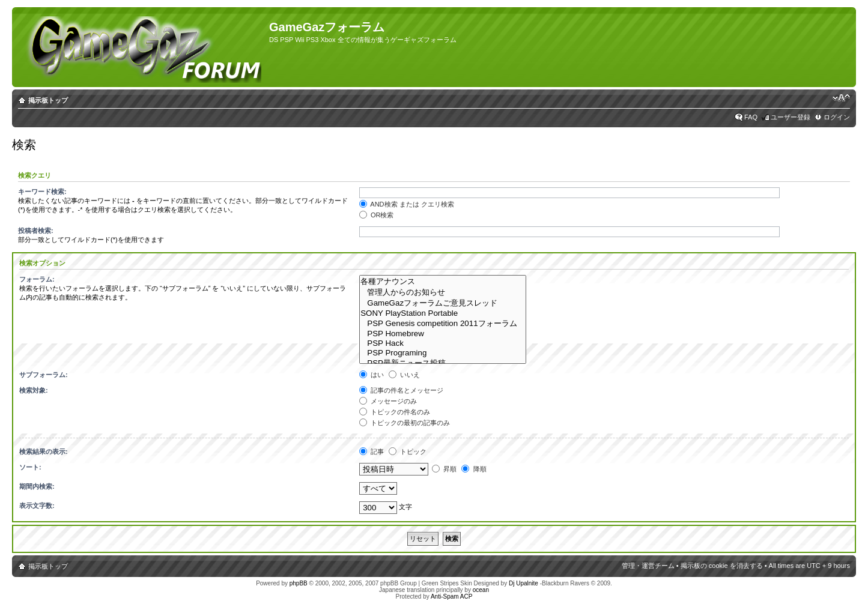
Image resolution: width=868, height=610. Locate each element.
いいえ (404, 375)
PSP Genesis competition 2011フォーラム (443, 324)
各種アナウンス (443, 282)
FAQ (751, 117)
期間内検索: (37, 486)
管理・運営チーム (648, 566)
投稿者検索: (36, 231)
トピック (408, 451)
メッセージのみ (388, 401)
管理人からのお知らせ (443, 292)
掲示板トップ (48, 100)
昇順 (444, 469)
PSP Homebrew (443, 334)
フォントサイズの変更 (841, 98)
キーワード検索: (42, 192)
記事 (372, 451)
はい (372, 375)
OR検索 (377, 215)
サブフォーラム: (44, 375)
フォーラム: (37, 279)
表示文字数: (37, 506)
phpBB (299, 583)
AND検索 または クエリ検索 (407, 204)
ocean (481, 590)
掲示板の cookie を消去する (722, 566)
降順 (474, 469)
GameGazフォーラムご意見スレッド (443, 303)
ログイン (837, 117)
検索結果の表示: (44, 451)
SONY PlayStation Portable (443, 313)
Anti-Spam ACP (451, 596)
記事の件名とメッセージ (401, 390)
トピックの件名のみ (395, 412)
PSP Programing (443, 353)
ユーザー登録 (791, 117)
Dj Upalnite (524, 583)
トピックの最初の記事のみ (405, 423)
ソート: (30, 467)
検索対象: (34, 390)
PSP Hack (443, 343)
